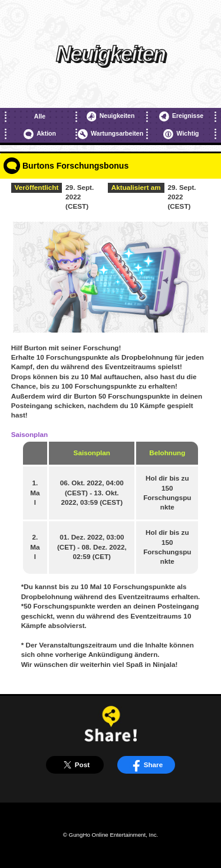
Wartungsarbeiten (111, 134)
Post (75, 765)
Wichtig (181, 134)
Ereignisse (181, 116)
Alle (40, 116)
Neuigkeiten (111, 116)
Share (146, 765)
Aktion (40, 134)
